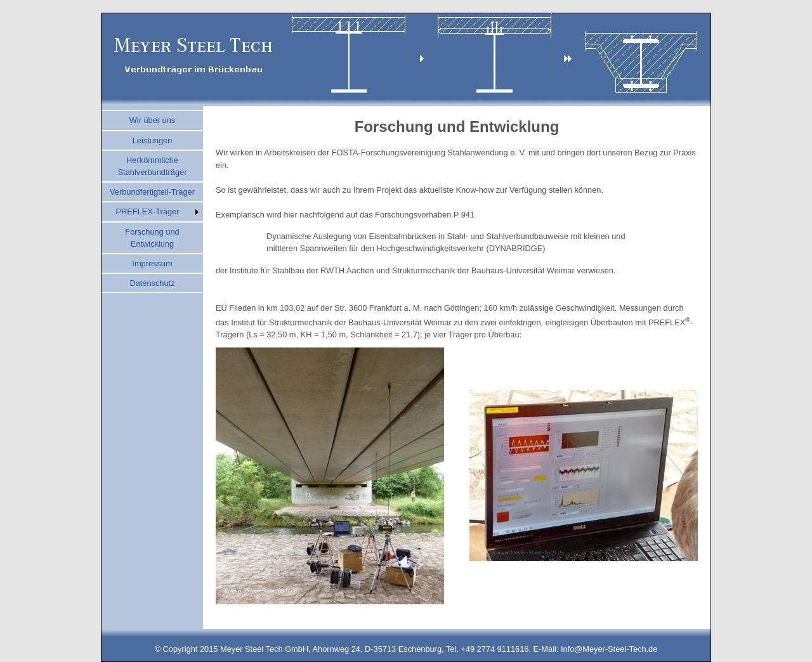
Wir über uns (153, 120)
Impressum (152, 263)
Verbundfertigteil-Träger (152, 192)
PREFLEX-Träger (148, 211)
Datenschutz (152, 283)
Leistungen (153, 140)
